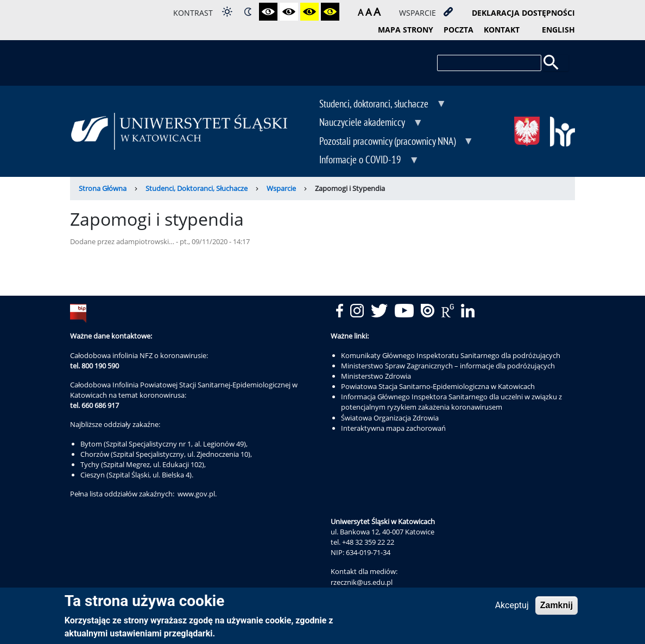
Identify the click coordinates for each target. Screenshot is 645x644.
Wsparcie (281, 188)
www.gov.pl (196, 494)
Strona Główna (103, 188)
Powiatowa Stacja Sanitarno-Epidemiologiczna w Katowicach (438, 386)
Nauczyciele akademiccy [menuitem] (363, 123)
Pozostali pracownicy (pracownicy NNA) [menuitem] (388, 142)
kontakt (502, 30)
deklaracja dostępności (523, 13)
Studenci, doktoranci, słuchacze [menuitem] (375, 105)
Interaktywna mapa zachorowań (393, 428)
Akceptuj (512, 608)
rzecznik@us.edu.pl (362, 582)
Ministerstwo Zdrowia (376, 376)
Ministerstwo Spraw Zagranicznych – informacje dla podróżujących (448, 366)
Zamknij (557, 608)
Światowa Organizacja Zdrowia (390, 418)
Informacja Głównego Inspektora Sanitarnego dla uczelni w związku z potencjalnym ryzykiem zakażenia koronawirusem (451, 402)
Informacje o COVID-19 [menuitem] (361, 161)
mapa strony (406, 30)
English (558, 30)
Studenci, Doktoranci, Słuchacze (197, 188)
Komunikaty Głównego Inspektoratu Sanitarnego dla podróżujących (451, 355)
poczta (459, 30)
